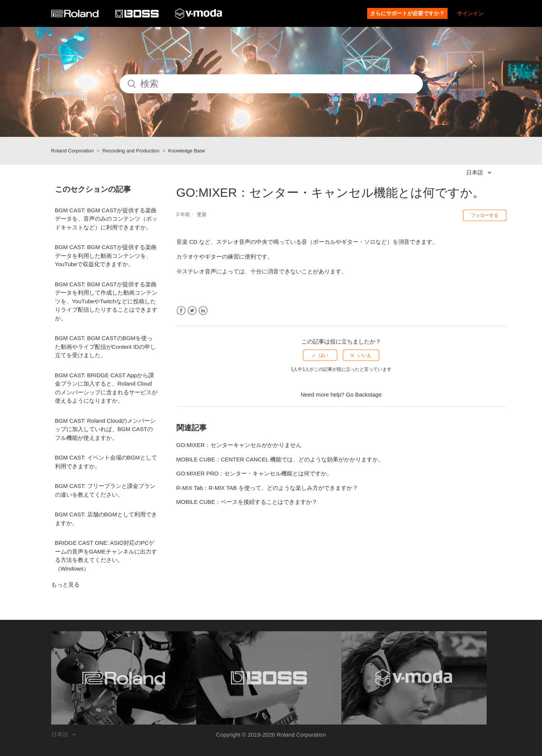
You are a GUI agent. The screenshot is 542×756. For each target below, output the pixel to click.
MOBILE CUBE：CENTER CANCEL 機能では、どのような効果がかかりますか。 (280, 459)
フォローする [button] (485, 215)
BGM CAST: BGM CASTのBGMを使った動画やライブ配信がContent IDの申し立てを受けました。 (106, 347)
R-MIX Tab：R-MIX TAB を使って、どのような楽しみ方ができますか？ (267, 488)
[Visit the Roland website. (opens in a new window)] (124, 678)
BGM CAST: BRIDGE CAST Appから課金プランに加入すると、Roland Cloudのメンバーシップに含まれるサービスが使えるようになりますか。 (106, 388)
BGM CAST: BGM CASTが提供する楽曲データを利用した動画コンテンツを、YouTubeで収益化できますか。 (106, 256)
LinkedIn (203, 311)
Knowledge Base (187, 151)
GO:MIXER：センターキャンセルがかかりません (239, 445)
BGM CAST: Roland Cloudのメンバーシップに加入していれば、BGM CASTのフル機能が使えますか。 (105, 429)
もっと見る (65, 584)
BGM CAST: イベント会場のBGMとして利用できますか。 (106, 462)
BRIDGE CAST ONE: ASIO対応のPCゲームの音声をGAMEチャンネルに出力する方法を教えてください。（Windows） (106, 556)
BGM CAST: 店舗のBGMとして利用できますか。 (106, 519)
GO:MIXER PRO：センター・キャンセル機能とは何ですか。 (255, 473)
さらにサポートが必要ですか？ (407, 13)
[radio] (320, 355)
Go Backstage (364, 394)
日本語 (475, 172)
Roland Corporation (73, 151)
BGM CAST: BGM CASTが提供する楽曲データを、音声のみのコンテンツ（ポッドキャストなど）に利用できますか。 (106, 219)
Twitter (192, 311)
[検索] (271, 84)
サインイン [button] (470, 13)
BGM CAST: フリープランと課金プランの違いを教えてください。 (105, 490)
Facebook (181, 311)
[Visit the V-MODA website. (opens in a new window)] (414, 678)
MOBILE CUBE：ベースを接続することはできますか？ (247, 502)
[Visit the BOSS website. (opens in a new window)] (269, 678)
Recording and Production (131, 151)
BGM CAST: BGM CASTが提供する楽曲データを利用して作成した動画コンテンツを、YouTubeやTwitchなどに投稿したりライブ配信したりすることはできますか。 (106, 301)
